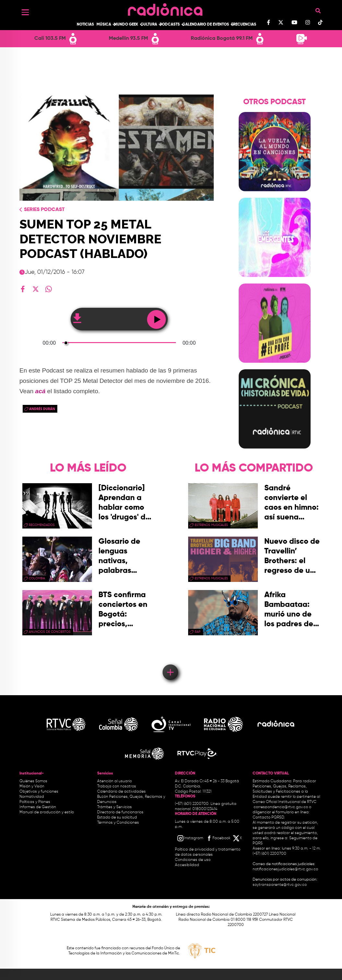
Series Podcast (44, 210)
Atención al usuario (114, 781)
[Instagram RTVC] (190, 838)
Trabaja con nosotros (117, 786)
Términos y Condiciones (118, 823)
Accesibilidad (188, 865)
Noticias (85, 25)
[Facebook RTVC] (218, 838)
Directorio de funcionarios (120, 812)
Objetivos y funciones (39, 792)
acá (40, 391)
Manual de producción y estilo (47, 812)
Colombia (37, 578)
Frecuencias (244, 25)
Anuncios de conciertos (50, 632)
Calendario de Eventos (206, 25)
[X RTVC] (238, 838)
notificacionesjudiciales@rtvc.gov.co (285, 869)
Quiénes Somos (33, 781)
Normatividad (32, 797)
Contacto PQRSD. (269, 818)
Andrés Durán (42, 409)
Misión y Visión (32, 786)
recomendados (42, 525)
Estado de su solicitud (117, 818)
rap (198, 632)
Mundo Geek (126, 25)
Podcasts (170, 25)
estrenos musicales (211, 525)
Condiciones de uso (193, 860)
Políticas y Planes (35, 802)
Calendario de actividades (121, 792)
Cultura (149, 25)
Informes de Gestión (38, 807)
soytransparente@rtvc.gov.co (280, 885)
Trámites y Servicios (114, 807)
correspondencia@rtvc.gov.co (281, 807)
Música (104, 25)
